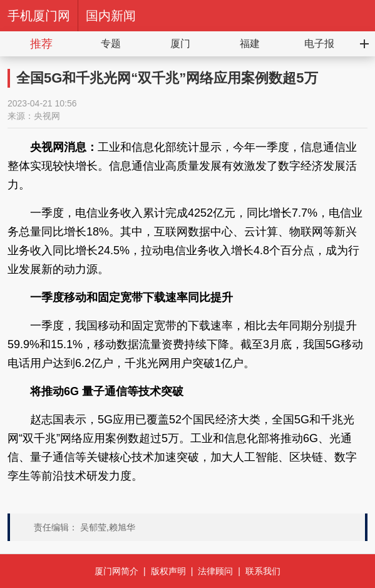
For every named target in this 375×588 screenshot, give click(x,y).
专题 (111, 44)
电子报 (319, 44)
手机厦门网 (39, 16)
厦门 (180, 44)
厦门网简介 (116, 571)
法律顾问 (215, 571)
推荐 (41, 44)
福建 (250, 44)
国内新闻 (111, 16)
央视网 (47, 116)
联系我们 (263, 571)
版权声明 (168, 571)
